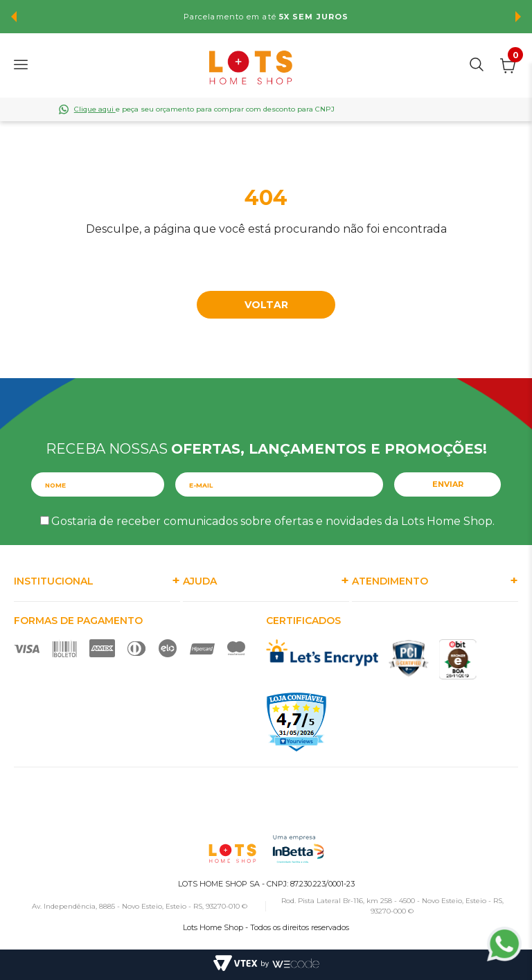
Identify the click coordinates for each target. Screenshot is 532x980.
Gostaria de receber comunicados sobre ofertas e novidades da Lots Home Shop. (273, 521)
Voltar (266, 305)
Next (518, 17)
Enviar (448, 484)
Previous (14, 17)
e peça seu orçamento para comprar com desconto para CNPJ (204, 109)
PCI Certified (409, 658)
